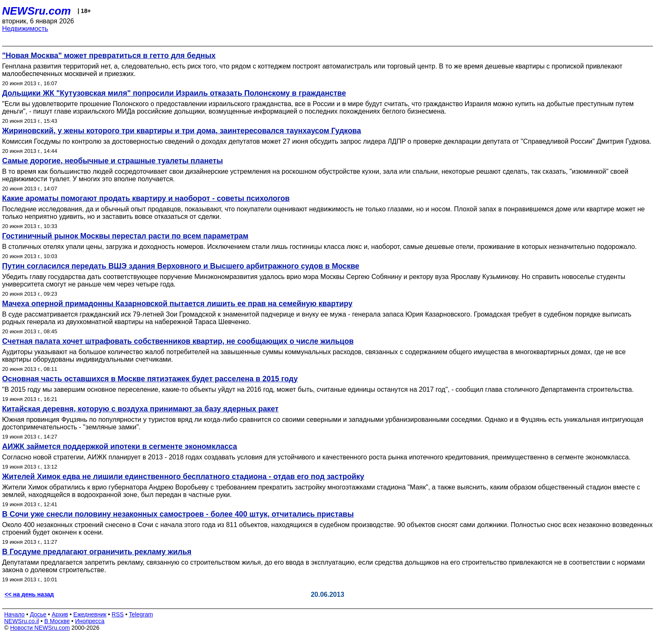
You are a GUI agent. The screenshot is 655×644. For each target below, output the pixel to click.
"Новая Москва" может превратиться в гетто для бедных (109, 56)
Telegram (141, 614)
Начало (14, 614)
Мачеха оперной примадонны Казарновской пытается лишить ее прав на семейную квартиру (177, 304)
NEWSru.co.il (22, 621)
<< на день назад (29, 594)
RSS (118, 614)
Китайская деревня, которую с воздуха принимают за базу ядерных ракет (140, 409)
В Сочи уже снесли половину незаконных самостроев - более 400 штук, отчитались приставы (178, 514)
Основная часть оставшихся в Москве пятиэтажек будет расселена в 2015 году (150, 379)
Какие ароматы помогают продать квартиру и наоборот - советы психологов (146, 198)
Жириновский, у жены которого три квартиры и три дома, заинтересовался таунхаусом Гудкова (182, 131)
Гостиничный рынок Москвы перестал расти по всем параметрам (125, 236)
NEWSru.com (37, 11)
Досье (38, 614)
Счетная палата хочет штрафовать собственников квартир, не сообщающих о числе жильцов (178, 341)
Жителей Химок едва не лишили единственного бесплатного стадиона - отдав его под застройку (183, 477)
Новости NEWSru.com (40, 628)
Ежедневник (90, 614)
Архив (60, 614)
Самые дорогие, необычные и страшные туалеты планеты (113, 161)
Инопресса (90, 621)
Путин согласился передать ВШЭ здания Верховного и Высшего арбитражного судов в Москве (181, 266)
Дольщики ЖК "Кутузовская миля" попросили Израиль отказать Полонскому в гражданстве (174, 93)
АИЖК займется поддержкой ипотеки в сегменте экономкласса (120, 446)
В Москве (57, 621)
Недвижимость (25, 29)
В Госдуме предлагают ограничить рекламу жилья (97, 552)
